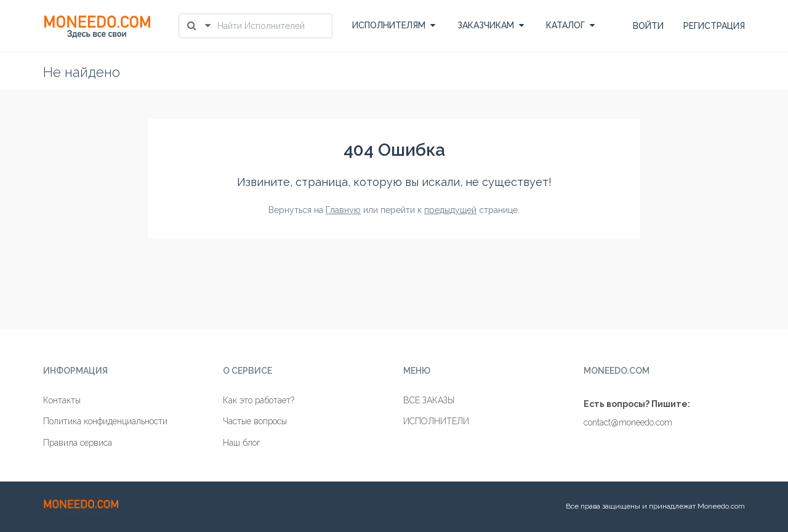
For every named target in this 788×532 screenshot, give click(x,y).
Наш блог (242, 443)
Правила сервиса (78, 443)
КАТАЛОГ (570, 25)
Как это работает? (259, 400)
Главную (343, 210)
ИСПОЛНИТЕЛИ (436, 421)
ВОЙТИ (648, 26)
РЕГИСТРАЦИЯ (714, 26)
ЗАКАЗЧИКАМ (491, 25)
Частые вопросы (255, 421)
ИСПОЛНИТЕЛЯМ (394, 25)
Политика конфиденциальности (105, 421)
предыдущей (450, 210)
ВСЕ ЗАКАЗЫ (429, 400)
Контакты (62, 400)
